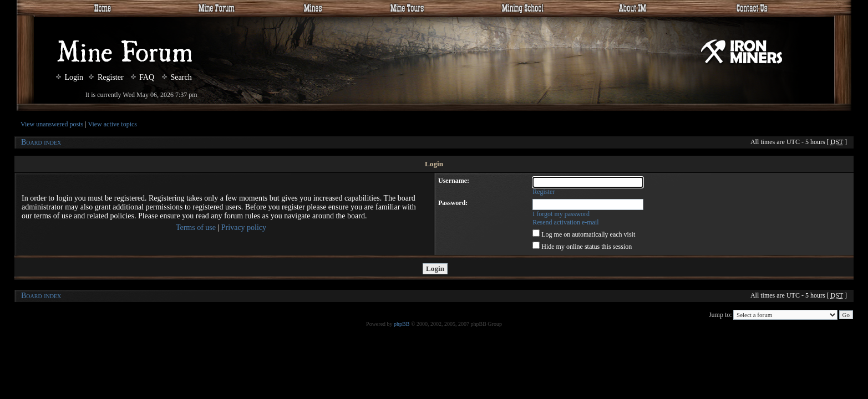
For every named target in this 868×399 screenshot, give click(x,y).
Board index (41, 142)
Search (177, 77)
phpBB (402, 324)
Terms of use (196, 227)
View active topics (112, 124)
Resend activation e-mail (565, 222)
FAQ (143, 77)
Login (70, 77)
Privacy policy (244, 227)
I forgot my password (561, 214)
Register (106, 77)
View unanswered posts (52, 124)
